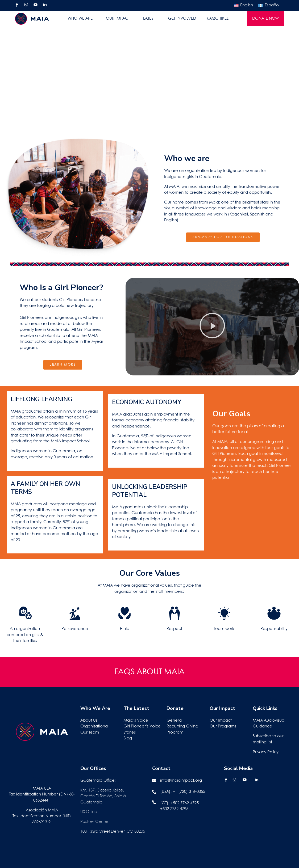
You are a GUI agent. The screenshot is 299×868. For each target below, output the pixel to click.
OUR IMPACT (119, 19)
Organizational (94, 726)
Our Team (90, 732)
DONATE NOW (265, 19)
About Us (89, 721)
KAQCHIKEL (218, 19)
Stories (130, 732)
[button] (212, 327)
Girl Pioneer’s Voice (142, 726)
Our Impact (221, 721)
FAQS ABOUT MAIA (149, 672)
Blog (128, 738)
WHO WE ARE (81, 19)
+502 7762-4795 (185, 803)
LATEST (150, 19)
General (175, 721)
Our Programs (223, 726)
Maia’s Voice (136, 721)
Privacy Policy (266, 752)
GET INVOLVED (182, 19)
